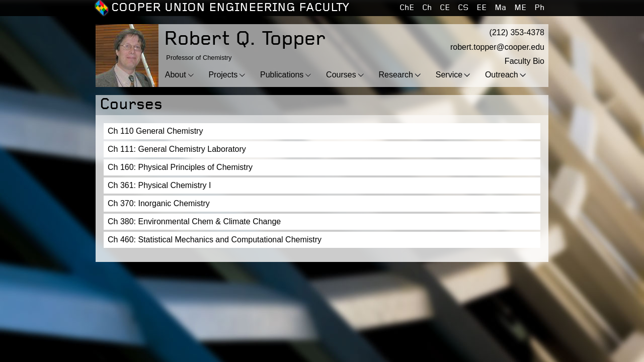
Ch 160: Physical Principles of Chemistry (180, 167)
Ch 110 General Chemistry (155, 131)
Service (449, 75)
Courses (341, 75)
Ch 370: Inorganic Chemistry (159, 203)
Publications (282, 75)
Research (395, 75)
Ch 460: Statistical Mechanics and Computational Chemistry (215, 240)
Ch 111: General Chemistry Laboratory (177, 149)
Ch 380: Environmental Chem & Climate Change (194, 221)
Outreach (502, 75)
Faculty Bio (525, 61)
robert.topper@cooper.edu (497, 47)
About (176, 75)
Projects (223, 75)
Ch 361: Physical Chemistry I (159, 185)
